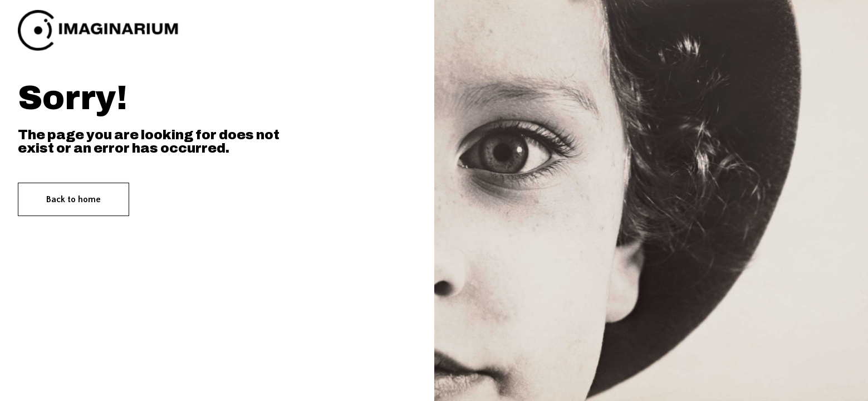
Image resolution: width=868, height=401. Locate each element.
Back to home (73, 199)
